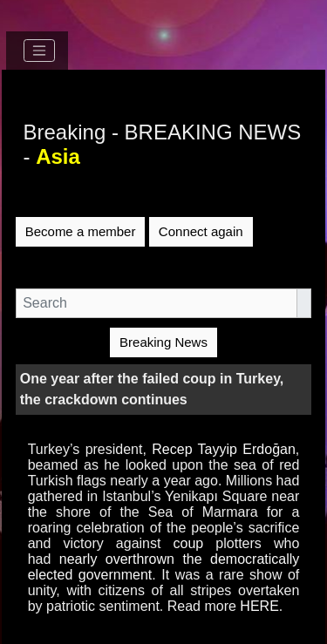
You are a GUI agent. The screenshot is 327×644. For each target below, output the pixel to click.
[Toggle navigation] (39, 51)
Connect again (201, 231)
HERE (259, 606)
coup (189, 543)
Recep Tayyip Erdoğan (224, 449)
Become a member (81, 231)
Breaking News (163, 342)
